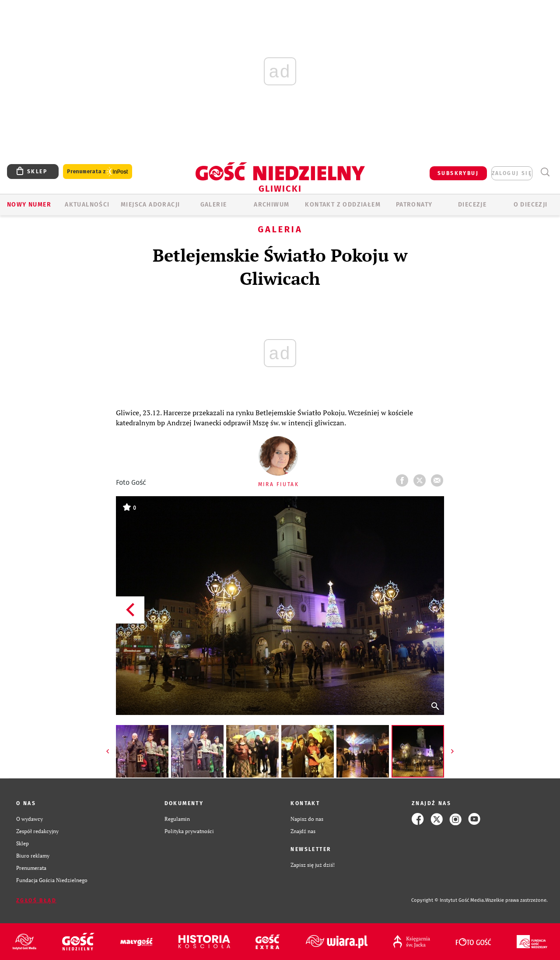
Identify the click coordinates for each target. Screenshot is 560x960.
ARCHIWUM (271, 205)
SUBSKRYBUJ (458, 173)
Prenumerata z (98, 172)
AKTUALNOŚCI (87, 205)
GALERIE (214, 205)
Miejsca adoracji (150, 205)
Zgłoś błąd (36, 900)
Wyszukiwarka (545, 172)
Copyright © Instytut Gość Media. (448, 900)
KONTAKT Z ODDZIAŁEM (343, 205)
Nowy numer (29, 205)
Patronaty (414, 205)
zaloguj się (512, 173)
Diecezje (472, 205)
